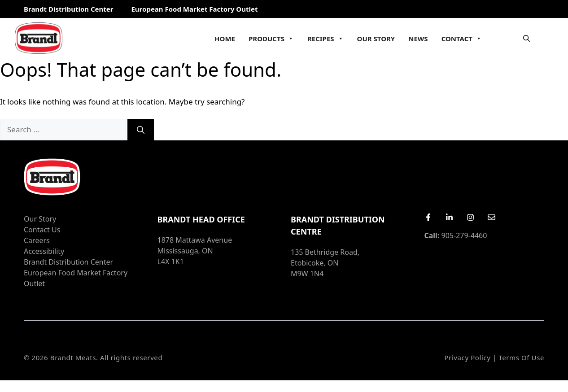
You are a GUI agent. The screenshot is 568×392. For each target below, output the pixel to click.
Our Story (376, 39)
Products (271, 39)
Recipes (326, 39)
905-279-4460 (456, 235)
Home (225, 39)
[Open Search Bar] (526, 38)
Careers (37, 240)
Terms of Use (521, 357)
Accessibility (44, 251)
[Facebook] (428, 217)
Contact (462, 39)
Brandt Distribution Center (68, 9)
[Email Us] (492, 217)
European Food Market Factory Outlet (194, 9)
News (418, 39)
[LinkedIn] (449, 217)
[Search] (141, 130)
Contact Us (42, 230)
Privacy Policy (467, 357)
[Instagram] (470, 217)
